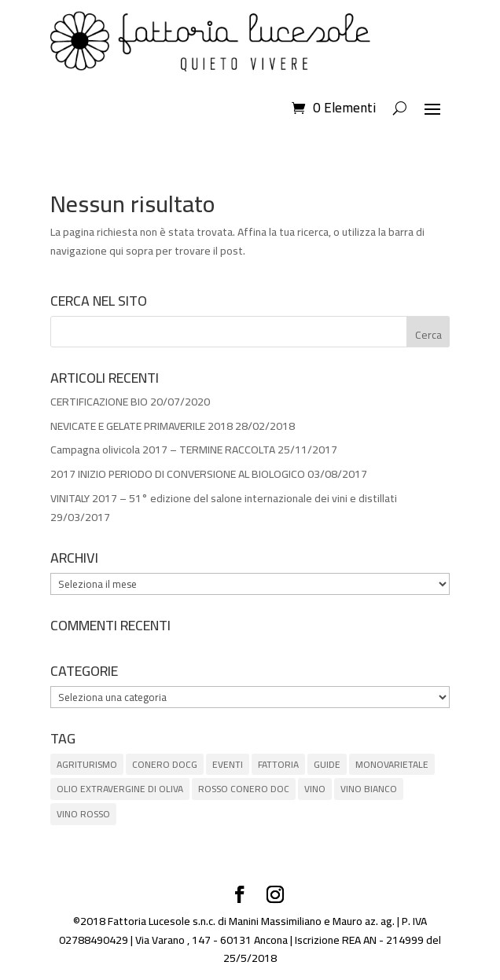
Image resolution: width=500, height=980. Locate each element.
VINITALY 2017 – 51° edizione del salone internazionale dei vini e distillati (224, 498)
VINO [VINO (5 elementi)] (315, 789)
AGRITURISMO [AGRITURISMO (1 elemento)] (87, 764)
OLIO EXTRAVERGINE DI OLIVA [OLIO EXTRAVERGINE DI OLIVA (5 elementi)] (120, 789)
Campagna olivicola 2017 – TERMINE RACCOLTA (163, 450)
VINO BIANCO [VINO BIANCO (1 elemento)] (369, 789)
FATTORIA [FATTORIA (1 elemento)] (278, 764)
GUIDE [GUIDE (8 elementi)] (327, 764)
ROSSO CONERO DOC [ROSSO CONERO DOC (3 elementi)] (244, 789)
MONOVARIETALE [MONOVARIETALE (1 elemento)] (392, 764)
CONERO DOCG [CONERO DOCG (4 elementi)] (165, 764)
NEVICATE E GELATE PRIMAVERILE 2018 (142, 426)
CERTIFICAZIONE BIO (99, 402)
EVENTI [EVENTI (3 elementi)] (228, 764)
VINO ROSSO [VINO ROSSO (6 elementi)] (83, 814)
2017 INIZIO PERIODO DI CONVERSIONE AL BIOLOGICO (178, 474)
